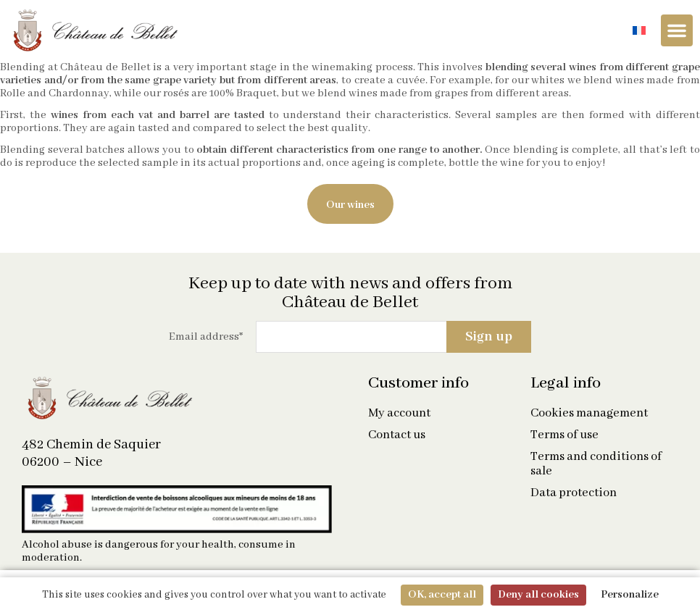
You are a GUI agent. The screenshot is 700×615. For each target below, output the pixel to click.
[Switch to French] (639, 31)
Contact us (397, 435)
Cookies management (589, 414)
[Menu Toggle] (677, 30)
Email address (206, 337)
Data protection (574, 493)
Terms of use (564, 435)
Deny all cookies (538, 595)
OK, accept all (442, 595)
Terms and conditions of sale (596, 464)
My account (399, 414)
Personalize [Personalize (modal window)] (630, 595)
